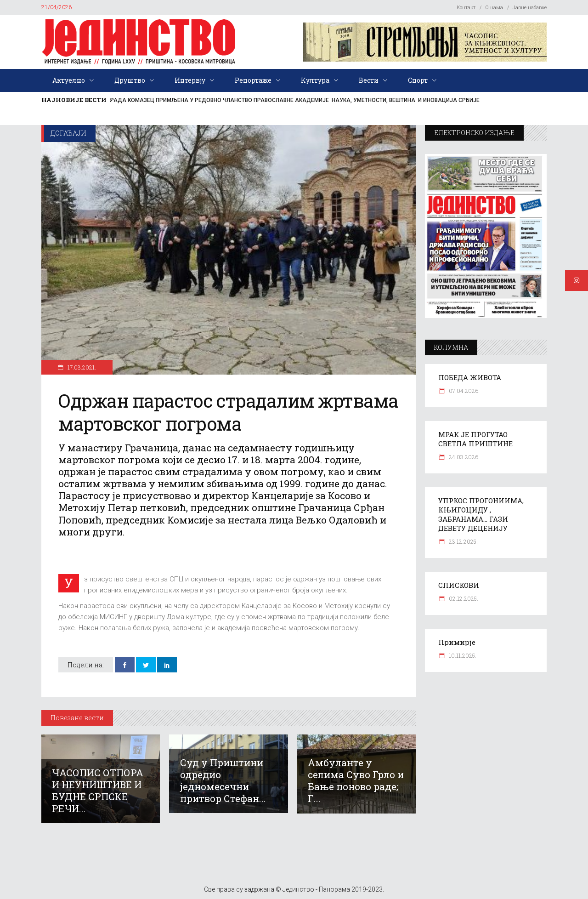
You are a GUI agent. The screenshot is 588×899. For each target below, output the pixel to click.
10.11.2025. (462, 655)
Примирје (457, 642)
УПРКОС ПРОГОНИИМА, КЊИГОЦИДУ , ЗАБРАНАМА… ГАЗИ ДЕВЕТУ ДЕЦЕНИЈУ (481, 514)
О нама (494, 8)
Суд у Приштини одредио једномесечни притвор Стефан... (223, 780)
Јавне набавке (530, 8)
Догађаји (68, 133)
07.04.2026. (464, 391)
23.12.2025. (463, 541)
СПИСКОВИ (459, 585)
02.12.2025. (463, 598)
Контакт (466, 8)
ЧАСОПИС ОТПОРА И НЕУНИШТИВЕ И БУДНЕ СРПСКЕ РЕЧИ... (98, 791)
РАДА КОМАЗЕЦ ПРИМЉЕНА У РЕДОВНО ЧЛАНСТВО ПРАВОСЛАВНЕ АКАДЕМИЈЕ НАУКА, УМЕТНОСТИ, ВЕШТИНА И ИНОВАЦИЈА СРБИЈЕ (295, 100)
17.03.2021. (81, 367)
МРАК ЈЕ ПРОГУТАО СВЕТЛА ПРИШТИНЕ (475, 439)
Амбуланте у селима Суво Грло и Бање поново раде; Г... (356, 780)
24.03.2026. (464, 457)
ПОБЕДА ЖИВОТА (470, 377)
